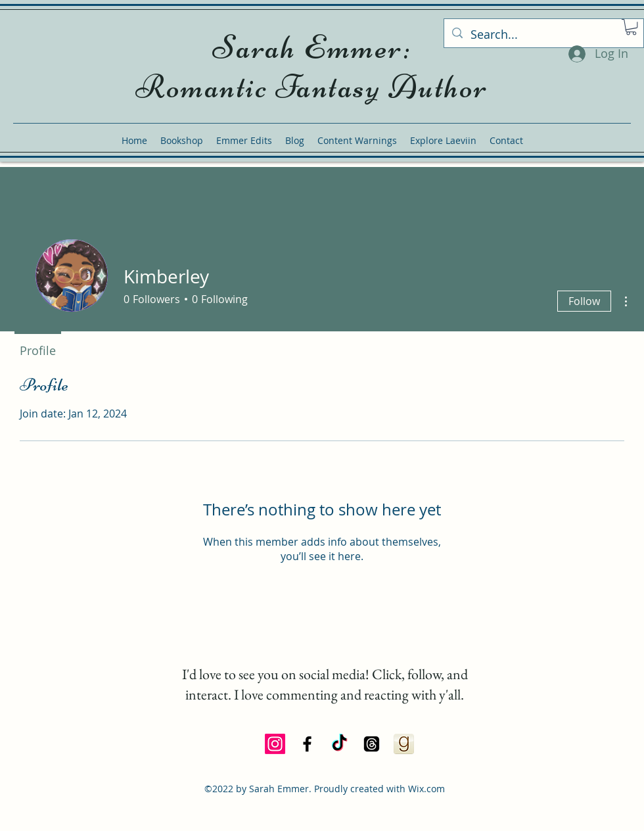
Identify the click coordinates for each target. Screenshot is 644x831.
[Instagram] (275, 744)
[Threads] (372, 744)
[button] (631, 27)
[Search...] (543, 35)
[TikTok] (339, 744)
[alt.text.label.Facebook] (307, 744)
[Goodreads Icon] (404, 744)
